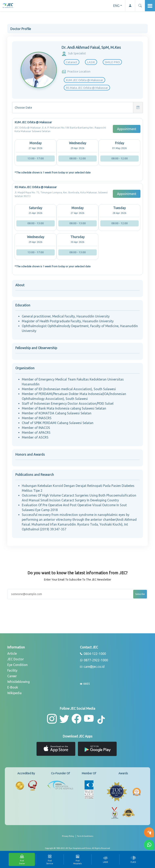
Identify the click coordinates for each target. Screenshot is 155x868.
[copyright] (77, 848)
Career (12, 676)
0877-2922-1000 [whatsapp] (94, 660)
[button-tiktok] (101, 720)
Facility (12, 670)
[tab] (105, 859)
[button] (140, 6)
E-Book (13, 687)
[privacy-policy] (69, 838)
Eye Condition (17, 665)
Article (12, 653)
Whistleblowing (18, 682)
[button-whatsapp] (149, 845)
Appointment (127, 129)
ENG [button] (116, 6)
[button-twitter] (64, 719)
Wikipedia (14, 693)
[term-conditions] (85, 838)
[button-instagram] (52, 719)
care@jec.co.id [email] (92, 667)
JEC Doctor (16, 659)
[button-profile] (130, 6)
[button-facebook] (76, 719)
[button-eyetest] (149, 832)
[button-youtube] (89, 719)
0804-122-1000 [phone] (93, 654)
